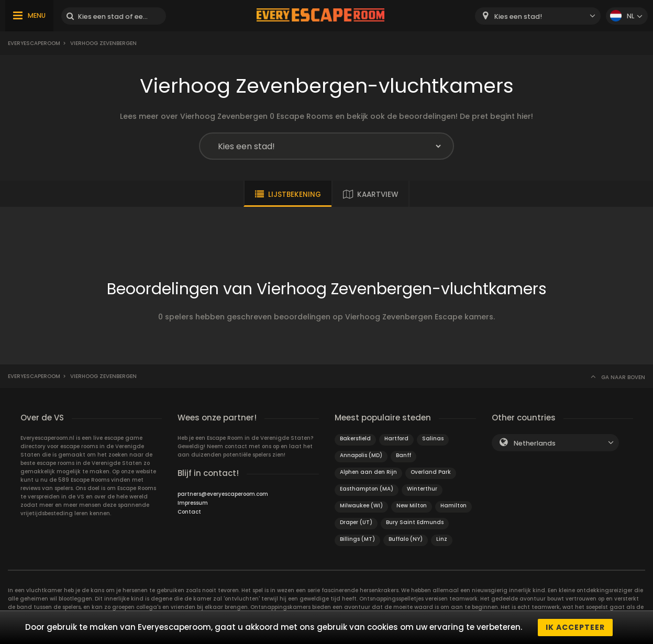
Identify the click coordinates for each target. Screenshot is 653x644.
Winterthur (422, 489)
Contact (189, 512)
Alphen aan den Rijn (368, 472)
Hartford (396, 438)
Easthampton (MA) (367, 489)
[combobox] (538, 16)
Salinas (433, 438)
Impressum (193, 503)
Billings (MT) (357, 539)
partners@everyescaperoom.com (223, 494)
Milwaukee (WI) (361, 506)
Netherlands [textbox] (535, 443)
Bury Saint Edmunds (415, 522)
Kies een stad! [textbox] (518, 16)
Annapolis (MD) (361, 455)
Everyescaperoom (34, 43)
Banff (403, 455)
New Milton (412, 506)
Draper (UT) (356, 522)
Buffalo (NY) (406, 539)
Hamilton (453, 506)
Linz (442, 539)
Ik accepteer (575, 627)
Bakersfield (355, 438)
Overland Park (431, 472)
